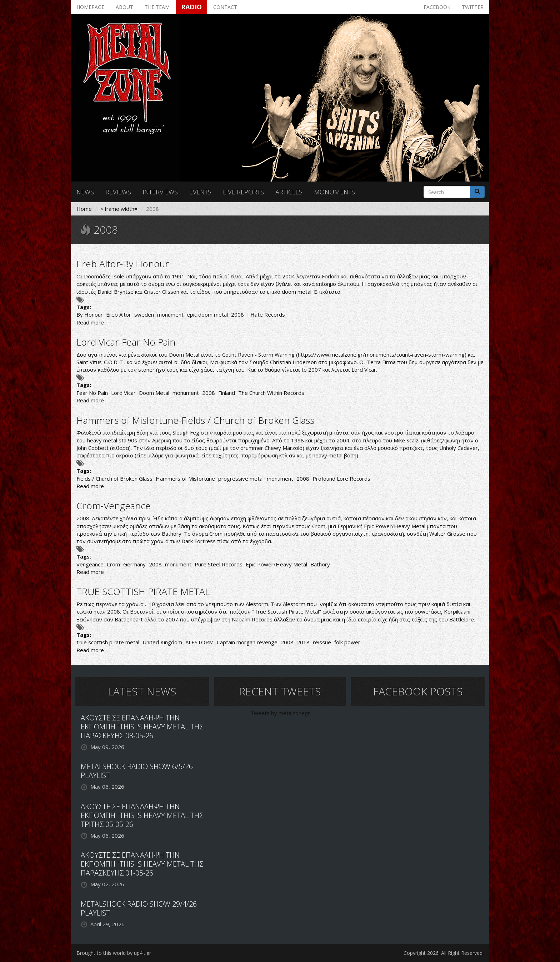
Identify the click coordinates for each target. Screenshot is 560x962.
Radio (191, 7)
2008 (237, 314)
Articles (289, 192)
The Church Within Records (271, 393)
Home (84, 209)
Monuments (334, 192)
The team (157, 7)
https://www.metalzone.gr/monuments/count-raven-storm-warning (381, 354)
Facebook (437, 7)
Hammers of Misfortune (185, 478)
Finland (227, 393)
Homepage (90, 7)
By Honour (90, 314)
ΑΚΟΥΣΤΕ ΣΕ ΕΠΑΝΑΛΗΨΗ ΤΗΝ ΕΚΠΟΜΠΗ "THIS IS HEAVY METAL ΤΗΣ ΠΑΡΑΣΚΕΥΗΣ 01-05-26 (142, 864)
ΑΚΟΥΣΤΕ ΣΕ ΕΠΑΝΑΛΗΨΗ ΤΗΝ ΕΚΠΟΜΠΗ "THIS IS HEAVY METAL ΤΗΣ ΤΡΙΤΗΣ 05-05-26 (142, 815)
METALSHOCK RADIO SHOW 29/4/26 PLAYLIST (139, 908)
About (124, 7)
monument (170, 314)
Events (200, 192)
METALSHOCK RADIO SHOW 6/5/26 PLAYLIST (137, 771)
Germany (134, 564)
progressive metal (241, 478)
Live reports (243, 192)
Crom (113, 564)
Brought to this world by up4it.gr (114, 953)
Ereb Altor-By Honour (123, 264)
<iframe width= (119, 209)
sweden (144, 314)
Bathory (320, 564)
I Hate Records (266, 314)
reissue (322, 642)
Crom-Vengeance (114, 506)
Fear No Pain (92, 393)
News (85, 192)
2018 (303, 642)
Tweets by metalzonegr (280, 713)
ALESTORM (199, 642)
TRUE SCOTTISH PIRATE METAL (143, 591)
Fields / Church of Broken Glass (114, 478)
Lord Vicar (123, 393)
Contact (225, 7)
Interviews (160, 192)
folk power (347, 642)
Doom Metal (154, 393)
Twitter (473, 7)
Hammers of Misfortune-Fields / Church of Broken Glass (195, 420)
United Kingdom (162, 642)
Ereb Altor (119, 314)
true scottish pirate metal (108, 642)
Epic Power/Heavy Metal (276, 564)
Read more (90, 322)
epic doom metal (207, 314)
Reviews (118, 192)
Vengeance (90, 564)
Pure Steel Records (219, 564)
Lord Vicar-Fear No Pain (126, 342)
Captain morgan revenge (247, 642)
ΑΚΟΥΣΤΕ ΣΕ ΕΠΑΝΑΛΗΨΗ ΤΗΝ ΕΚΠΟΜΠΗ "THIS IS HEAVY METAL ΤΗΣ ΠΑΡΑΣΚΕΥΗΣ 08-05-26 (142, 727)
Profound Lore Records (341, 478)
